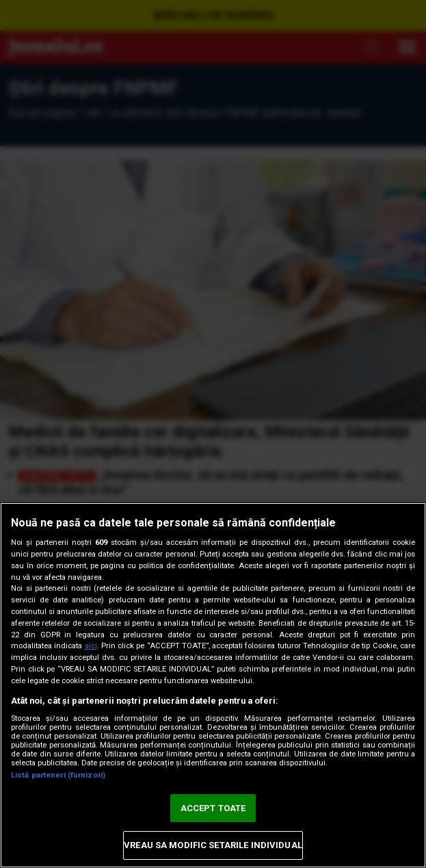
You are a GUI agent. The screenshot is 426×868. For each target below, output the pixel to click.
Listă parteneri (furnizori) (58, 775)
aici (91, 646)
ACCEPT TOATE (213, 808)
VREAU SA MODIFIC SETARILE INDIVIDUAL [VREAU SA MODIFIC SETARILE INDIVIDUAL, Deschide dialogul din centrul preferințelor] (213, 845)
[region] (213, 685)
